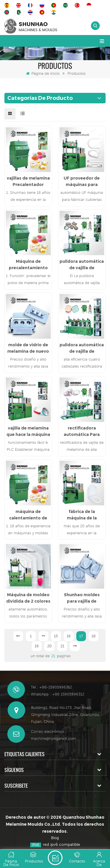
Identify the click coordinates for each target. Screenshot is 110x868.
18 (94, 636)
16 (69, 636)
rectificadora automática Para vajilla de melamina (82, 432)
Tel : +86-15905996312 (51, 687)
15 (56, 636)
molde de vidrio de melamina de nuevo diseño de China (28, 348)
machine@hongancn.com (53, 739)
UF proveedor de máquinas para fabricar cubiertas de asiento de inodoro (82, 182)
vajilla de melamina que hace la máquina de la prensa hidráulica (28, 432)
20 (49, 646)
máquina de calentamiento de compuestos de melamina (28, 515)
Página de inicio (43, 73)
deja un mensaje (55, 858)
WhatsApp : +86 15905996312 (57, 694)
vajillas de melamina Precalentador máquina (28, 182)
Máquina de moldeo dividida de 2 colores (28, 598)
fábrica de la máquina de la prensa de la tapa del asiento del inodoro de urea (82, 515)
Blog (55, 838)
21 (62, 646)
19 (37, 646)
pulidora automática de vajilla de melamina (82, 265)
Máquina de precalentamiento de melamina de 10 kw (28, 265)
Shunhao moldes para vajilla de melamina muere (82, 598)
